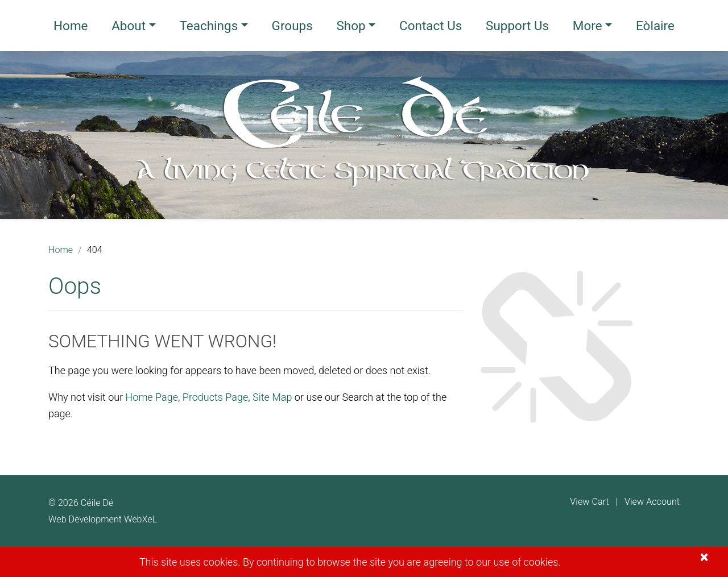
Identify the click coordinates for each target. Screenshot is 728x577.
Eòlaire (655, 26)
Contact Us (431, 26)
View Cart (589, 502)
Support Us (517, 26)
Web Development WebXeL (103, 519)
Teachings (208, 26)
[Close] (704, 557)
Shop (351, 26)
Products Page (215, 397)
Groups (292, 26)
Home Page (152, 397)
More (588, 26)
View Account (652, 502)
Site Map (272, 397)
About (129, 26)
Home (71, 26)
